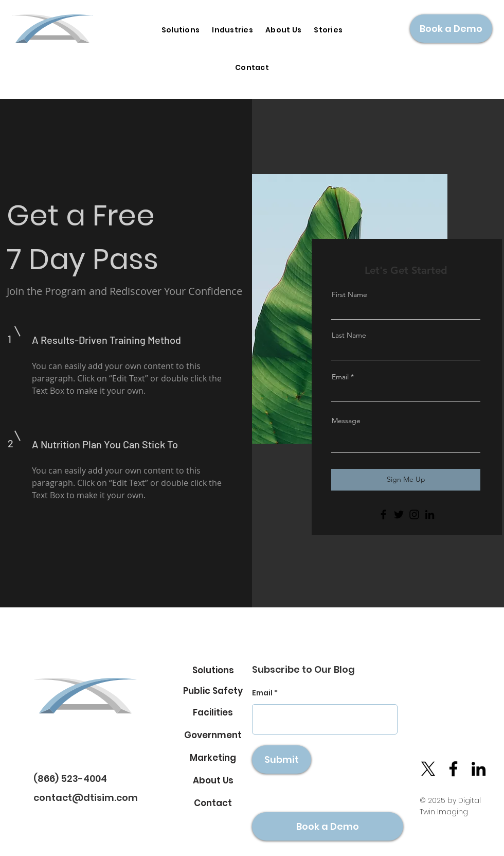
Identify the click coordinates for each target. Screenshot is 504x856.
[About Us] (213, 780)
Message (346, 421)
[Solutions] (213, 670)
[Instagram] (414, 514)
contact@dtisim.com (86, 798)
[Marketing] (213, 758)
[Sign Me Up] (406, 480)
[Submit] (282, 759)
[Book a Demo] (451, 29)
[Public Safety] (213, 691)
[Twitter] (399, 514)
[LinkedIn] (430, 514)
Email (340, 377)
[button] (232, 30)
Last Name (349, 335)
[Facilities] (213, 712)
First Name (349, 294)
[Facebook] (383, 514)
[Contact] (213, 803)
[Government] (213, 735)
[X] (428, 769)
